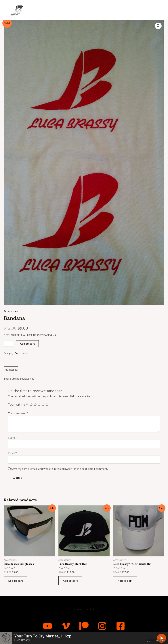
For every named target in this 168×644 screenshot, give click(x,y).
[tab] (11, 370)
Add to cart (27, 344)
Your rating (18, 404)
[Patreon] (84, 626)
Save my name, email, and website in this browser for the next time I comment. (60, 469)
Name (13, 438)
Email (13, 453)
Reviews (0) (11, 370)
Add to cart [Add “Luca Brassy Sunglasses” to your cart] (16, 581)
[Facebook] (121, 626)
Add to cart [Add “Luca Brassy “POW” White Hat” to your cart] (125, 581)
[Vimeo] (66, 626)
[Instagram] (102, 626)
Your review (18, 413)
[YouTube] (47, 626)
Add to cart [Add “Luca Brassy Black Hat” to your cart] (70, 581)
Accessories (11, 311)
